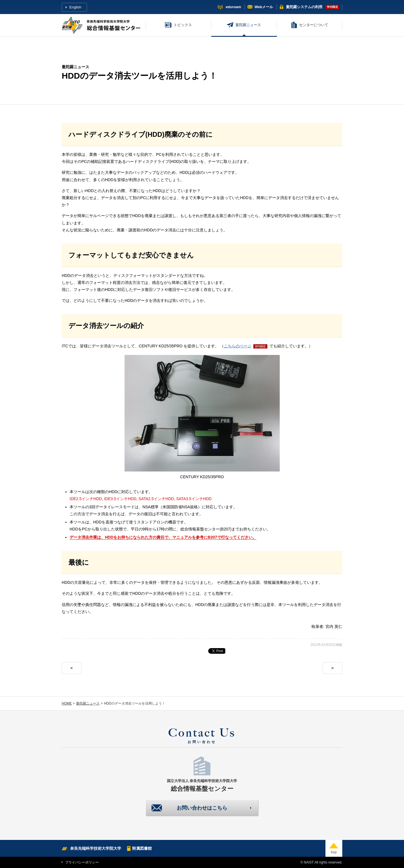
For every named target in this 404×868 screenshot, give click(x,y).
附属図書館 (142, 848)
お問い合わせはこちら (202, 808)
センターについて (314, 25)
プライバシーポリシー (82, 862)
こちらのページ (238, 346)
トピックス (183, 25)
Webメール (264, 7)
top (334, 848)
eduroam (233, 7)
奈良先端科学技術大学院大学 (96, 848)
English (75, 7)
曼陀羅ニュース (248, 25)
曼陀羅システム (304, 7)
